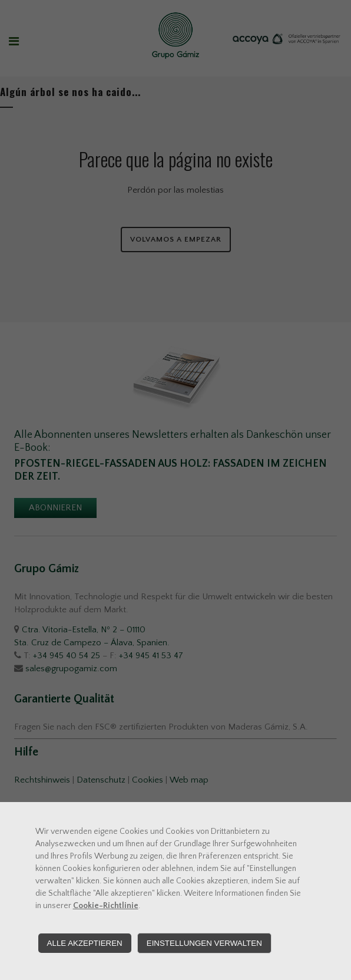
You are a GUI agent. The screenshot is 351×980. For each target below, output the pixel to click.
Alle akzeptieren (85, 943)
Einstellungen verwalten (204, 943)
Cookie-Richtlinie (106, 906)
